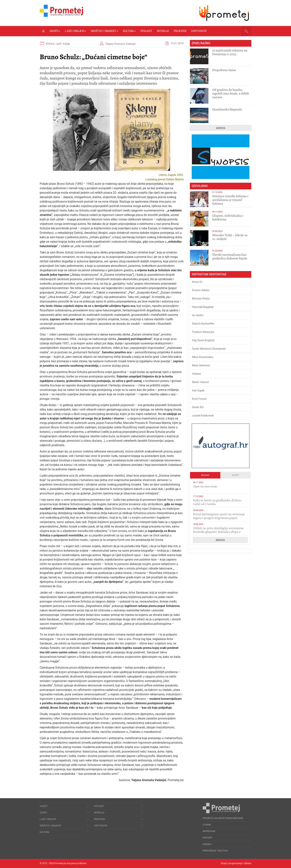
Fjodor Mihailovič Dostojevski (209, 349)
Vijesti (235, 475)
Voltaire (196, 374)
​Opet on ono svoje (205, 486)
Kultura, (50, 44)
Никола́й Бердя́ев (203, 307)
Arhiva (221, 128)
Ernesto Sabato (201, 290)
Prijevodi (180, 31)
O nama (207, 825)
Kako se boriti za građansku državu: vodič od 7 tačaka (217, 502)
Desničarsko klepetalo (227, 109)
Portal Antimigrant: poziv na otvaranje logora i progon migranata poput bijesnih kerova (219, 518)
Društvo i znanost (104, 31)
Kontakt (208, 838)
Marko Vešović (200, 382)
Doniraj (207, 844)
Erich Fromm (199, 399)
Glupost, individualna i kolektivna (228, 217)
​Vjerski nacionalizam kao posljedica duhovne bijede (230, 256)
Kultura (129, 31)
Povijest (146, 31)
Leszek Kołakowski (203, 416)
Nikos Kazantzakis (203, 357)
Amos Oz (197, 282)
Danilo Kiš (198, 407)
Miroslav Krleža (201, 299)
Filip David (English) (203, 340)
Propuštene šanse (224, 70)
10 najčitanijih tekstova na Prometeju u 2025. (230, 52)
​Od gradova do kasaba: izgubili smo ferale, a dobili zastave (230, 93)
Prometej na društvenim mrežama (223, 818)
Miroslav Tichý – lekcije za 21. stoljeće (230, 237)
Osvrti (55, 31)
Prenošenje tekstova (215, 851)
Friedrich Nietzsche (203, 332)
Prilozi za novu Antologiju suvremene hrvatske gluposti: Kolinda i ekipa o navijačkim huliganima (218, 532)
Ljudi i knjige (63, 44)
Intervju (163, 31)
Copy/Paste (199, 31)
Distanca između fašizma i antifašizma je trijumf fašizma (230, 200)
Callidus (247, 863)
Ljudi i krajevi (75, 31)
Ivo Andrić (198, 315)
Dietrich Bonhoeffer (203, 324)
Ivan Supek (198, 390)
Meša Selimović (201, 365)
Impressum (209, 831)
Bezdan (205, 475)
